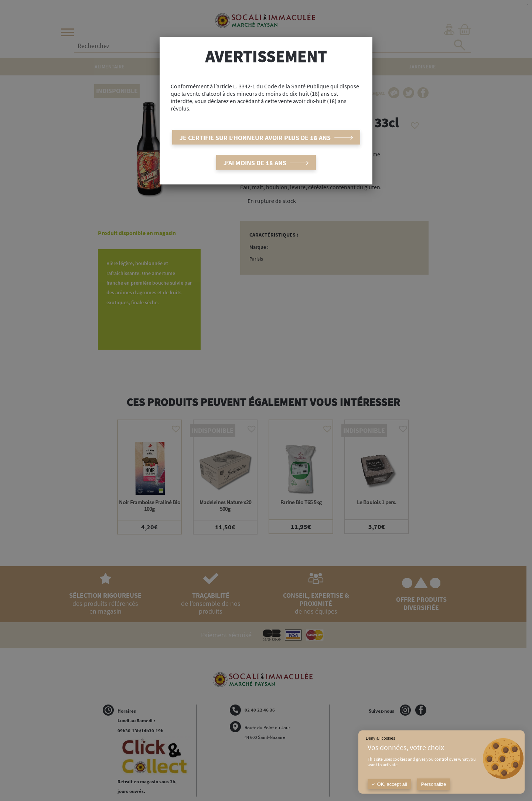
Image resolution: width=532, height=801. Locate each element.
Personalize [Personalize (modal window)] (434, 784)
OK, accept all (389, 784)
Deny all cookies (381, 738)
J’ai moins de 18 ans (255, 163)
